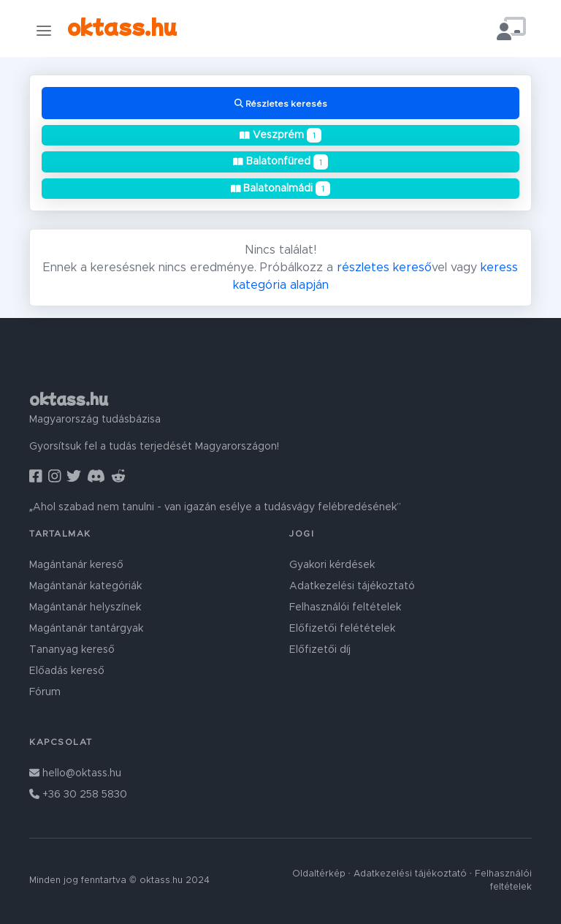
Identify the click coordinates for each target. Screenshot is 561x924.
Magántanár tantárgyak (86, 629)
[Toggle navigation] (44, 30)
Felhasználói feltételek (345, 607)
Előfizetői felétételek (342, 629)
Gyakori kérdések (332, 565)
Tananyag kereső (72, 650)
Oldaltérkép (319, 874)
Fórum (45, 692)
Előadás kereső (67, 671)
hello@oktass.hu (75, 773)
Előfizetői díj (320, 650)
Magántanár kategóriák (85, 586)
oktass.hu (122, 26)
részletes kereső (384, 268)
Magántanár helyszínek (85, 607)
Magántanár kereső (76, 565)
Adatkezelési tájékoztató (352, 586)
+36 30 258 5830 (78, 795)
